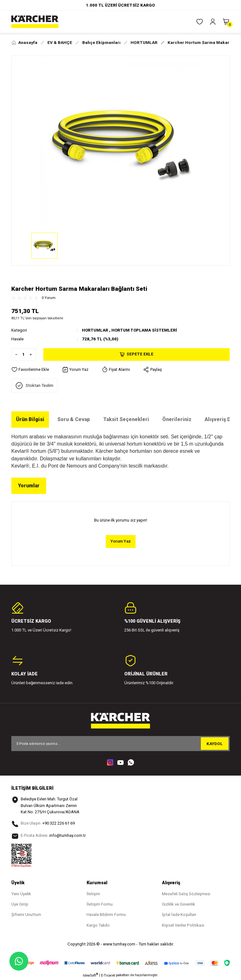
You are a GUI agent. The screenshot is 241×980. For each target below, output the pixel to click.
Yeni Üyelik (21, 894)
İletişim (93, 894)
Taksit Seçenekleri (126, 419)
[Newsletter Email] (120, 744)
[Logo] (35, 22)
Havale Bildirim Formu (106, 915)
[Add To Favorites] (30, 369)
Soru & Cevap (74, 419)
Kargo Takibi (98, 926)
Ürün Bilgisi (30, 419)
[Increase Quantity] (32, 354)
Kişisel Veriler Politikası (183, 926)
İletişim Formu (100, 904)
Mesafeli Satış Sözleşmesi (186, 894)
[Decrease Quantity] (15, 354)
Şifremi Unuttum (26, 915)
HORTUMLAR (95, 330)
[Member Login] (213, 22)
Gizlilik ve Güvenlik (179, 904)
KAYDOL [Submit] (215, 744)
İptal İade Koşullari (179, 915)
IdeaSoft (90, 975)
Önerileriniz (177, 419)
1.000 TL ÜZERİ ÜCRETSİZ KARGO (120, 5)
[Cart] (226, 22)
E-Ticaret (108, 976)
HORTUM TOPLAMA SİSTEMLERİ (146, 330)
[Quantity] (24, 354)
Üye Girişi (20, 904)
